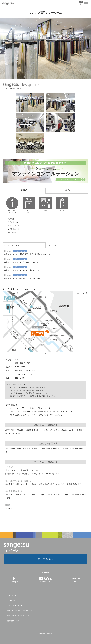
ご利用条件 (11, 600)
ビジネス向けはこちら (45, 559)
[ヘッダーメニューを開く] (86, 4)
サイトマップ (12, 595)
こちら (31, 387)
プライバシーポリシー (15, 606)
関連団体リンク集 (13, 621)
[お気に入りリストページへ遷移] (81, 4)
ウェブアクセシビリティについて (18, 616)
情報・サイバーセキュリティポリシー (20, 611)
